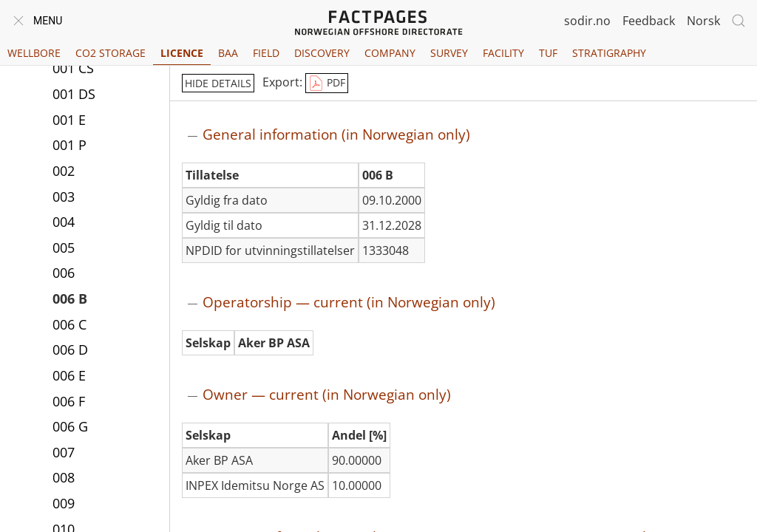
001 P (69, 145)
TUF (548, 53)
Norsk (703, 21)
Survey (449, 53)
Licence (182, 53)
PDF (327, 83)
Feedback (649, 21)
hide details (218, 83)
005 (64, 248)
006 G (70, 426)
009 (64, 503)
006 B (70, 299)
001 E (69, 120)
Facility (503, 53)
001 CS (73, 68)
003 (64, 197)
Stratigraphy (609, 53)
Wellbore (34, 53)
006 (64, 273)
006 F (69, 401)
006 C (69, 324)
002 (64, 171)
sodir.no (587, 21)
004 (64, 222)
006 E (69, 375)
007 (64, 452)
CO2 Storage (111, 53)
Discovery (322, 53)
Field (266, 53)
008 (64, 477)
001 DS (74, 94)
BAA (228, 53)
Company (390, 53)
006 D (70, 349)
